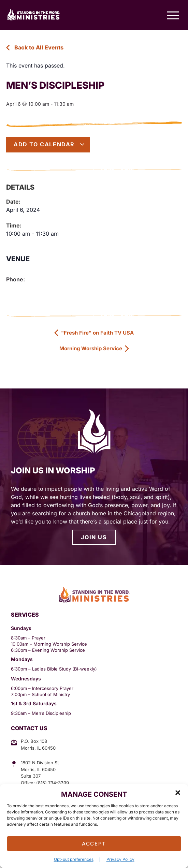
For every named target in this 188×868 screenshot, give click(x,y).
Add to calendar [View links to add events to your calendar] (49, 144)
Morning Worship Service (94, 348)
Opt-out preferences (74, 859)
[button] (178, 793)
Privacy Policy (120, 859)
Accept (94, 844)
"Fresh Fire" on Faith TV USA (94, 333)
